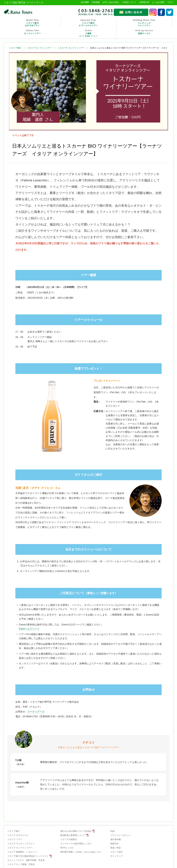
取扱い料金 (116, 848)
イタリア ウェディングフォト (21, 844)
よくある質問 (158, 2)
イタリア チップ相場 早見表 (21, 864)
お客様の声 (144, 2)
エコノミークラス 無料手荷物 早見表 (26, 860)
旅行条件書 (116, 839)
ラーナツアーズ (36, 712)
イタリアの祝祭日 (69, 839)
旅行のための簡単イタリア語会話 (76, 831)
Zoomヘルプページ (29, 629)
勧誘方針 (115, 844)
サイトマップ (117, 856)
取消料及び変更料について (73, 835)
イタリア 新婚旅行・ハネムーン (22, 852)
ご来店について (129, 2)
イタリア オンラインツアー (39, 48)
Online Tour (33, 32)
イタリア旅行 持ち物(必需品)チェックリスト (28, 856)
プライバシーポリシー (121, 835)
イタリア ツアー (15, 839)
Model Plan (32, 23)
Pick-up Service (144, 32)
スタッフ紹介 (117, 852)
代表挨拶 (96, 2)
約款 (113, 831)
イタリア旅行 (15, 48)
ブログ (170, 2)
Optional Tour (88, 23)
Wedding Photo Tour (144, 23)
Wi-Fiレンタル (67, 848)
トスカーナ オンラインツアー (71, 48)
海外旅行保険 (81, 852)
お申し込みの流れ (111, 2)
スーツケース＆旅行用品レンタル (76, 844)
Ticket (88, 33)
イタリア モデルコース (18, 835)
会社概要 (85, 2)
